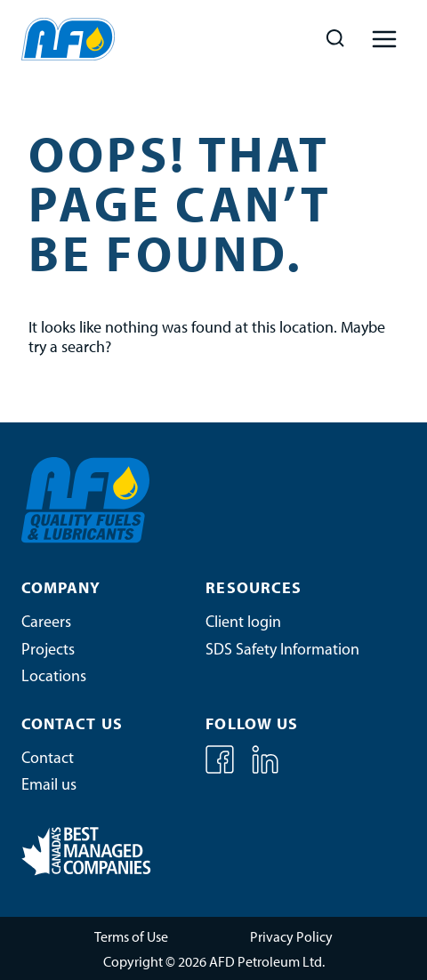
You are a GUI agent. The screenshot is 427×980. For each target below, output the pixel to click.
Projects (48, 651)
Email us (49, 786)
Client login (243, 623)
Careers (46, 623)
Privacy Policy (291, 938)
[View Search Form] (335, 39)
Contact (48, 759)
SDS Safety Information (282, 651)
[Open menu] (384, 39)
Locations (54, 677)
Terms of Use (131, 938)
